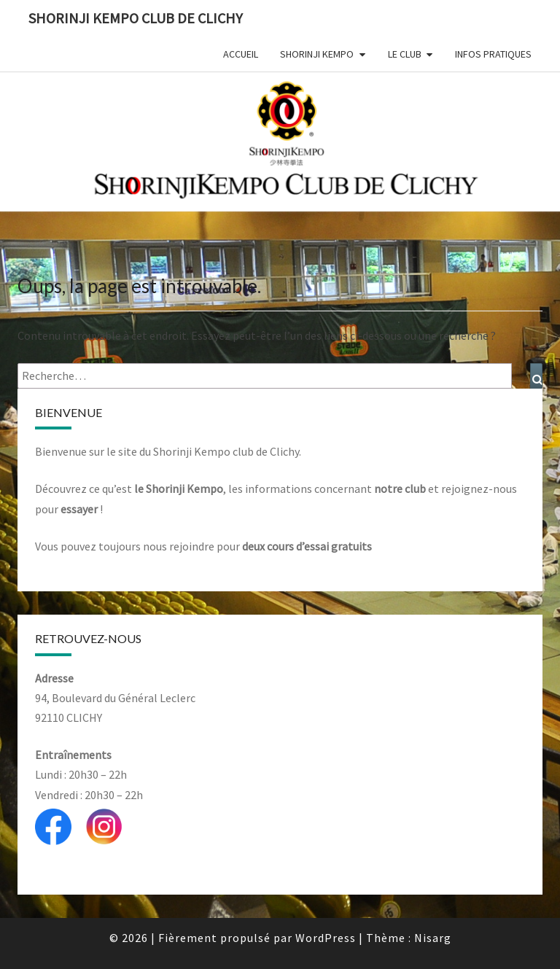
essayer (79, 509)
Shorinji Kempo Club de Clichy (136, 18)
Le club (405, 54)
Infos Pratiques (493, 54)
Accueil (241, 54)
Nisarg (433, 938)
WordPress (326, 938)
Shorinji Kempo (317, 54)
